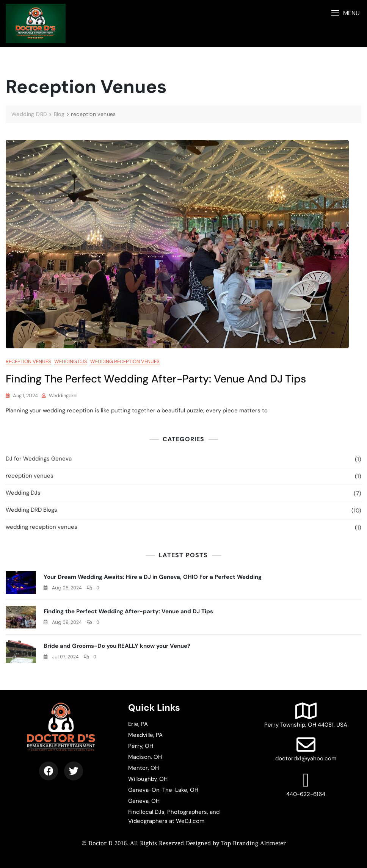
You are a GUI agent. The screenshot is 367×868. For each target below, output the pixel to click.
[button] (345, 13)
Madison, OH (145, 757)
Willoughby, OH (148, 779)
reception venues (28, 361)
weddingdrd (63, 396)
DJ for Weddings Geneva (39, 459)
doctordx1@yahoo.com (306, 749)
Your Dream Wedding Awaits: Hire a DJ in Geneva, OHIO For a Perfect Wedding (153, 577)
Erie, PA (138, 724)
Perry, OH (141, 746)
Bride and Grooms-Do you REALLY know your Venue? (117, 646)
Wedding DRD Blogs (31, 510)
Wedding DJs (71, 361)
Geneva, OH (144, 801)
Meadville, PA (145, 735)
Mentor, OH (144, 768)
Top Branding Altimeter (253, 844)
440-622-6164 (306, 784)
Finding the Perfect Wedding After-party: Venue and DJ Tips (156, 379)
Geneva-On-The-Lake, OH (163, 790)
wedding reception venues (125, 361)
